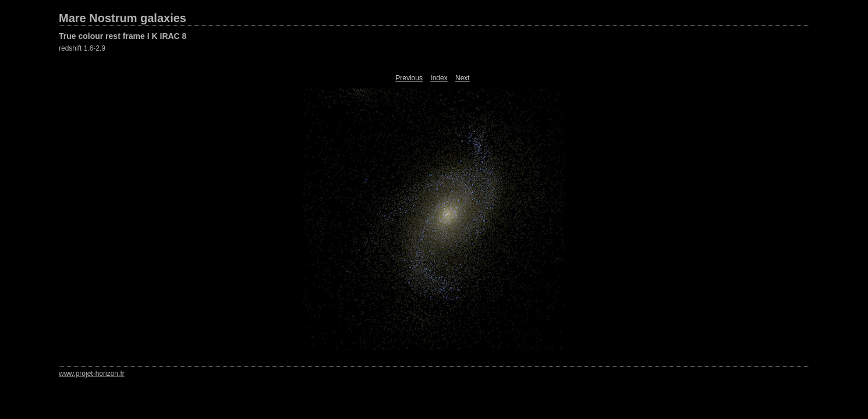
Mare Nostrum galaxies (123, 18)
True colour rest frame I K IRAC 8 (123, 36)
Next (463, 78)
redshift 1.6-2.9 (82, 48)
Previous (409, 78)
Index (439, 78)
